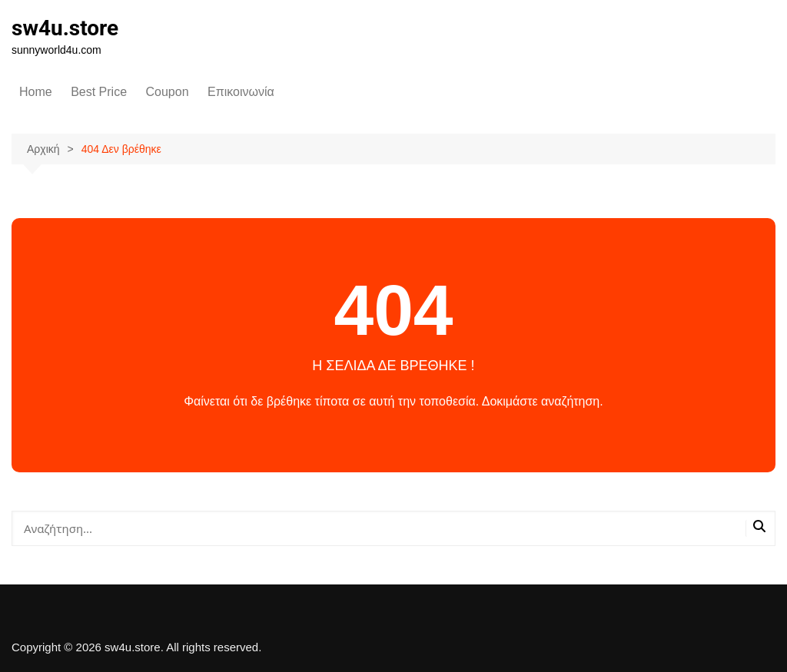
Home (36, 92)
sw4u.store (65, 28)
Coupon (168, 92)
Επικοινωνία (241, 92)
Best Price (99, 92)
